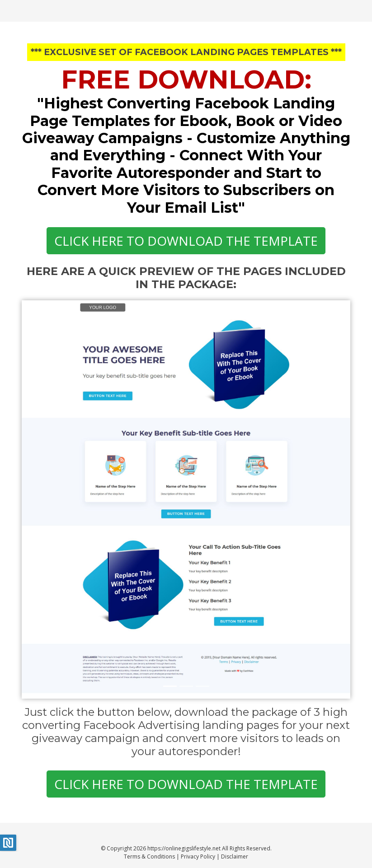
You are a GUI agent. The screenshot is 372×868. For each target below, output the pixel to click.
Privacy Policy (198, 856)
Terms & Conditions (149, 856)
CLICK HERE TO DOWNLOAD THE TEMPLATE (186, 241)
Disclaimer (235, 856)
